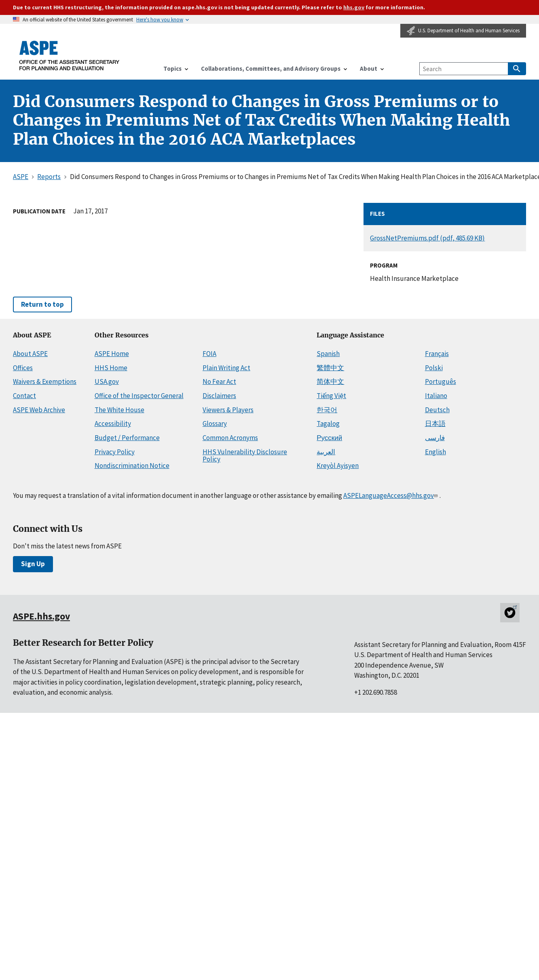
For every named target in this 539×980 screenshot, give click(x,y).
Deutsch (437, 410)
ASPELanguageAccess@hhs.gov (391, 495)
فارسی (435, 438)
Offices (23, 368)
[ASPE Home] (70, 55)
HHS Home (111, 368)
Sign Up (33, 564)
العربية (326, 452)
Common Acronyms (230, 438)
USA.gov (107, 381)
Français (437, 354)
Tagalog (328, 424)
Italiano (436, 396)
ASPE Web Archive (39, 410)
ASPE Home (112, 354)
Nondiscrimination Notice (132, 466)
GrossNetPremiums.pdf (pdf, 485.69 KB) (427, 238)
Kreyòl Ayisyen (338, 466)
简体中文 (330, 381)
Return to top (42, 304)
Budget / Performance (127, 438)
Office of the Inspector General (139, 396)
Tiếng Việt (331, 396)
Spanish (328, 354)
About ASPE (30, 354)
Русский (329, 438)
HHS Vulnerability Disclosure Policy (245, 456)
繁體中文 (330, 368)
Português (441, 381)
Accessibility (113, 424)
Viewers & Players (228, 410)
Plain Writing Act (226, 368)
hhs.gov (354, 7)
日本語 (435, 424)
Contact (24, 396)
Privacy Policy (115, 452)
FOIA (209, 354)
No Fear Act (219, 381)
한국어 (327, 410)
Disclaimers (219, 396)
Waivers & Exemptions (45, 381)
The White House (119, 410)
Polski (434, 368)
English (435, 452)
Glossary (215, 424)
